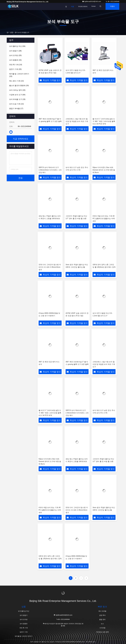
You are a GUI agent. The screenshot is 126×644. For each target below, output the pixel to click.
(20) (15, 55)
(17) (16, 108)
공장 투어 (102, 615)
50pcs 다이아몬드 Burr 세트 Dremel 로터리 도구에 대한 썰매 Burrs (104, 170)
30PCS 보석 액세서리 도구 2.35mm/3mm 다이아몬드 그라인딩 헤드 (50, 170)
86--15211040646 (112, 1)
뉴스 (102, 624)
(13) (16, 81)
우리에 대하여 (81, 6)
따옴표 (112, 6)
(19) (19, 86)
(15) (15, 60)
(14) (16, 65)
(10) (19, 75)
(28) (15, 51)
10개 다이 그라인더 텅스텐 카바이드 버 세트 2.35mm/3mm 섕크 (50, 267)
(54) (17, 46)
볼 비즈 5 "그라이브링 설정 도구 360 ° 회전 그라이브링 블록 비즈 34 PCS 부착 (104, 121)
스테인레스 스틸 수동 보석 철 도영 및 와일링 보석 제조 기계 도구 (77, 121)
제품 (71, 6)
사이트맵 (102, 628)
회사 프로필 (102, 611)
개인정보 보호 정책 (102, 632)
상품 (11, 32)
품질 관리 (102, 619)
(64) (17, 95)
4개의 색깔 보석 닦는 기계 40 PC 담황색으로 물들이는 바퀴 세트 (104, 219)
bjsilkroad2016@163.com (92, 1)
